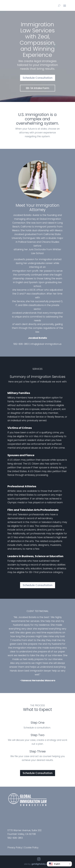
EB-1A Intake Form (38, 88)
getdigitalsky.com (41, 864)
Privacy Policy (15, 848)
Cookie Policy (31, 848)
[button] (59, 864)
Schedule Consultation (38, 78)
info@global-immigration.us (46, 344)
